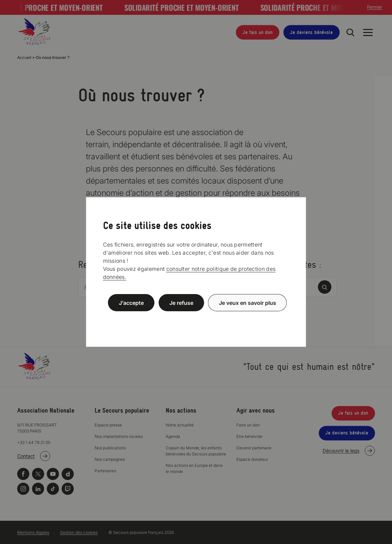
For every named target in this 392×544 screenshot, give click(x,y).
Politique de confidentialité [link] (196, 319)
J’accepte (131, 302)
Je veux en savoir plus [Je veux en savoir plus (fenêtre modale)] (248, 302)
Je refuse (181, 302)
